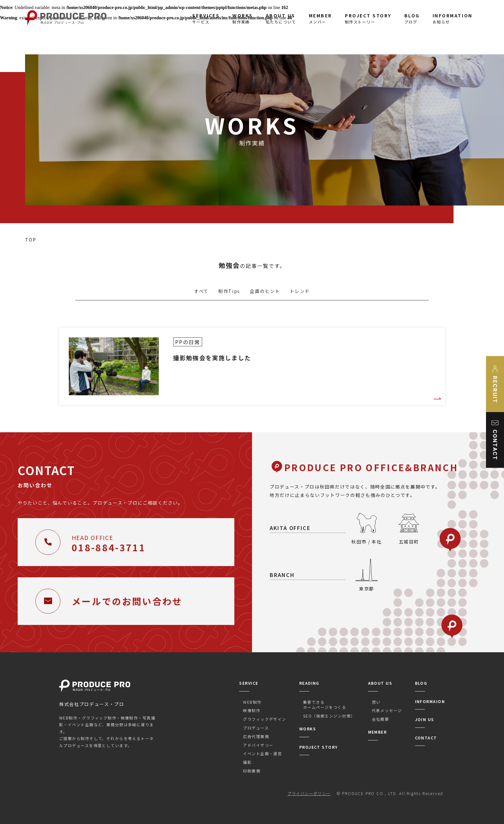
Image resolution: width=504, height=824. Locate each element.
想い (376, 702)
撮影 (247, 762)
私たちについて (281, 18)
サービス (206, 18)
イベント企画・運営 (262, 753)
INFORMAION (430, 701)
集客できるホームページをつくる (325, 705)
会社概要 (381, 719)
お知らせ (453, 18)
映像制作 (252, 710)
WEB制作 (252, 702)
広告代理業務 (256, 736)
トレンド (300, 291)
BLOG (421, 683)
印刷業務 (252, 771)
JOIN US (425, 719)
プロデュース (256, 728)
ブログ (412, 18)
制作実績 (243, 18)
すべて (201, 291)
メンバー (320, 18)
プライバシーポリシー (309, 793)
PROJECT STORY (319, 747)
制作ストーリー (368, 18)
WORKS (308, 729)
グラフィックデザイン (265, 719)
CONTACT (426, 738)
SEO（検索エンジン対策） (329, 716)
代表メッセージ (387, 710)
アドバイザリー (258, 745)
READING (309, 683)
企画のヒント (265, 291)
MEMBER (378, 732)
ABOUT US (380, 683)
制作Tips (229, 291)
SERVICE (249, 683)
